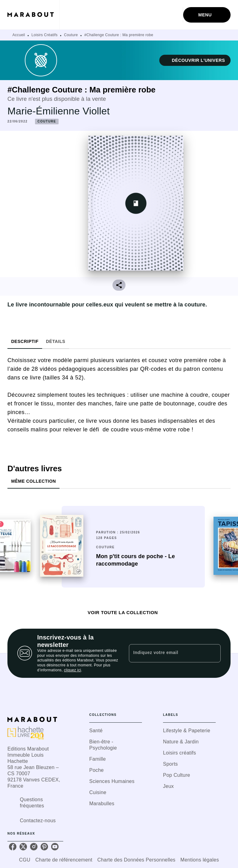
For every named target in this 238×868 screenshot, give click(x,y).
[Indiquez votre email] (167, 653)
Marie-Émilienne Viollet (59, 111)
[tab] (25, 341)
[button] (195, 60)
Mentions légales (200, 860)
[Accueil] (33, 15)
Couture (71, 35)
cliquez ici (72, 670)
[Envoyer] (213, 653)
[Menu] (207, 15)
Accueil (19, 35)
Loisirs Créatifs (45, 35)
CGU (25, 860)
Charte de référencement (64, 860)
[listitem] (13, 847)
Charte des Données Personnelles (136, 860)
